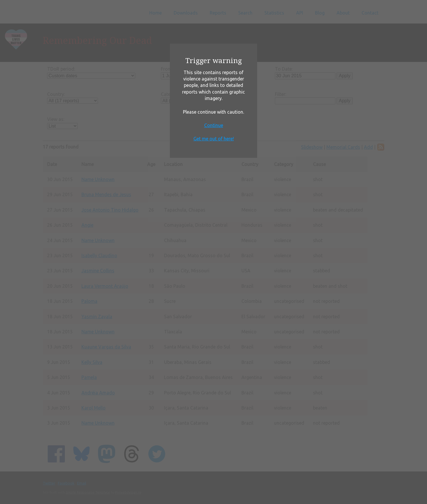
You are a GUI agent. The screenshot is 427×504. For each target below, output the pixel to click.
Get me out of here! (214, 139)
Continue (214, 125)
